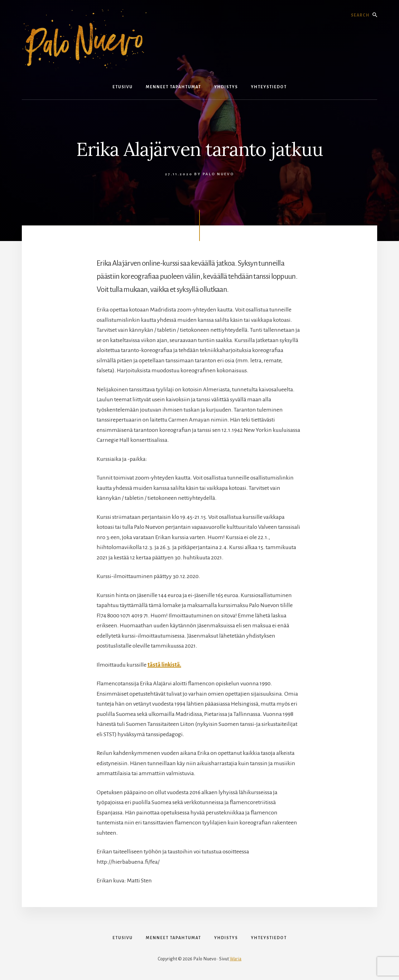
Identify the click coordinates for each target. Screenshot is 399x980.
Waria (236, 959)
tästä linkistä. (164, 665)
